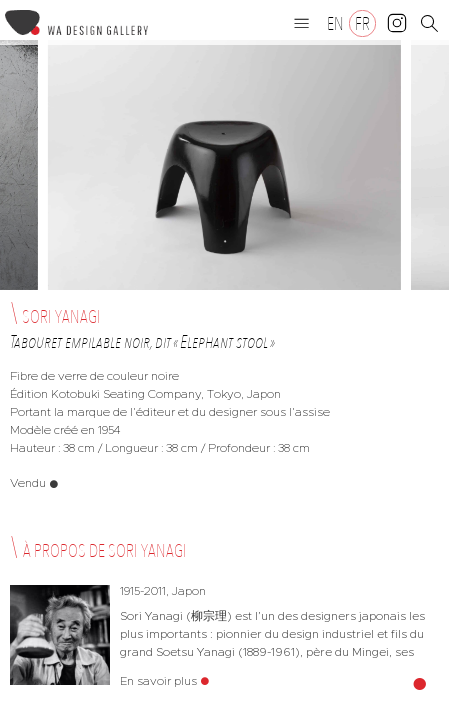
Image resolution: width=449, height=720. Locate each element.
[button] (302, 23)
